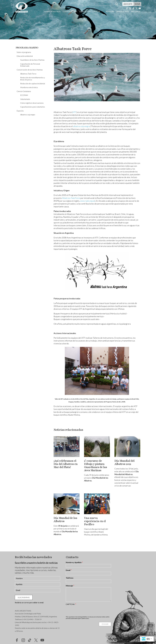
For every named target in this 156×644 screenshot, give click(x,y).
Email (68, 570)
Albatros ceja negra (28, 115)
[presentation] (83, 611)
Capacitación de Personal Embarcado (30, 65)
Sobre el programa (24, 52)
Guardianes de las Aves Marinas (32, 60)
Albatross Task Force (28, 74)
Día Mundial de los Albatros (65, 520)
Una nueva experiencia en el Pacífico (95, 521)
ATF (74, 112)
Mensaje (69, 586)
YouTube (140, 8)
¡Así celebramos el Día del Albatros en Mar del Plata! (66, 464)
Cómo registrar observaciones (32, 103)
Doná (137, 4)
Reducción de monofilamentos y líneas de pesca (33, 78)
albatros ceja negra (81, 126)
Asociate (128, 4)
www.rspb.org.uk (87, 201)
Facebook (127, 8)
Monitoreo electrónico (29, 87)
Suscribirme (24, 597)
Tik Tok (133, 8)
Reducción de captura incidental (33, 83)
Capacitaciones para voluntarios (33, 107)
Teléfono (70, 578)
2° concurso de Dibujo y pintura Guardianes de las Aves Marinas (96, 466)
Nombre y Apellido (74, 562)
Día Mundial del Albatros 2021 (124, 462)
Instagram (130, 8)
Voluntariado (25, 99)
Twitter (137, 8)
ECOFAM (24, 95)
